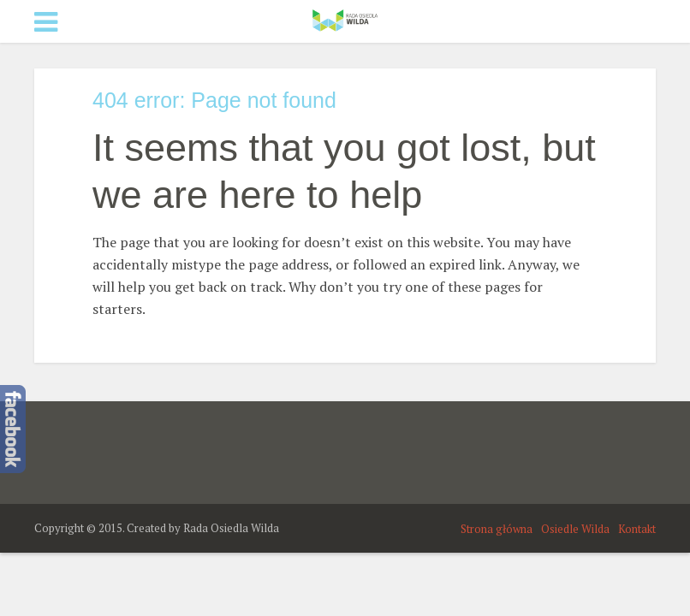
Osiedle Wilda (575, 529)
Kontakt (637, 529)
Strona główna (497, 529)
